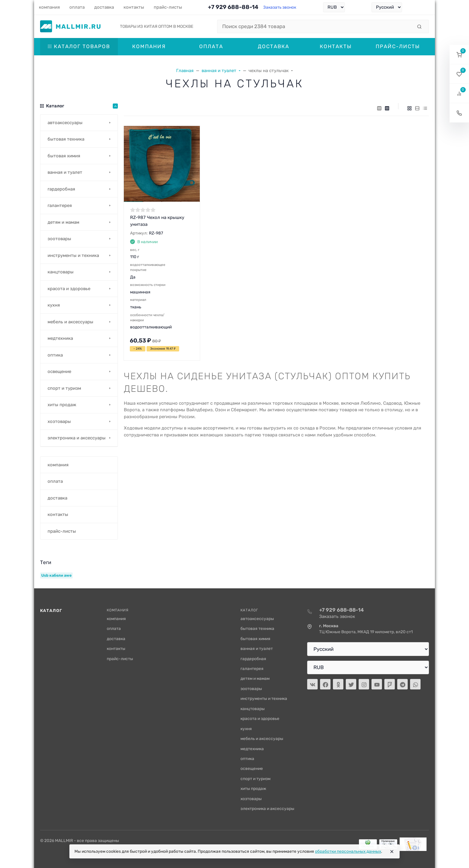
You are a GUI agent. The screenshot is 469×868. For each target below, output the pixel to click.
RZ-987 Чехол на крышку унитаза (157, 221)
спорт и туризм (255, 779)
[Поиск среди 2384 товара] (315, 27)
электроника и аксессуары (267, 808)
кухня (246, 729)
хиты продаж (253, 788)
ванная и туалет (257, 648)
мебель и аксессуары (262, 738)
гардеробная (253, 659)
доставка (116, 639)
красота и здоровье (260, 718)
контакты (116, 648)
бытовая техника (257, 628)
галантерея (252, 668)
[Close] (392, 852)
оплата (114, 628)
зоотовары (251, 689)
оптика (247, 759)
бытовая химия (255, 639)
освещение (252, 768)
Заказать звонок (280, 7)
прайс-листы (120, 659)
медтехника (252, 749)
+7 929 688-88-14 (233, 7)
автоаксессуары (257, 619)
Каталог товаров (79, 46)
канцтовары (253, 709)
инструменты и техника (264, 698)
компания (116, 619)
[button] (459, 55)
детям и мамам (255, 678)
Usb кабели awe (56, 575)
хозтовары (251, 799)
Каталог (51, 610)
